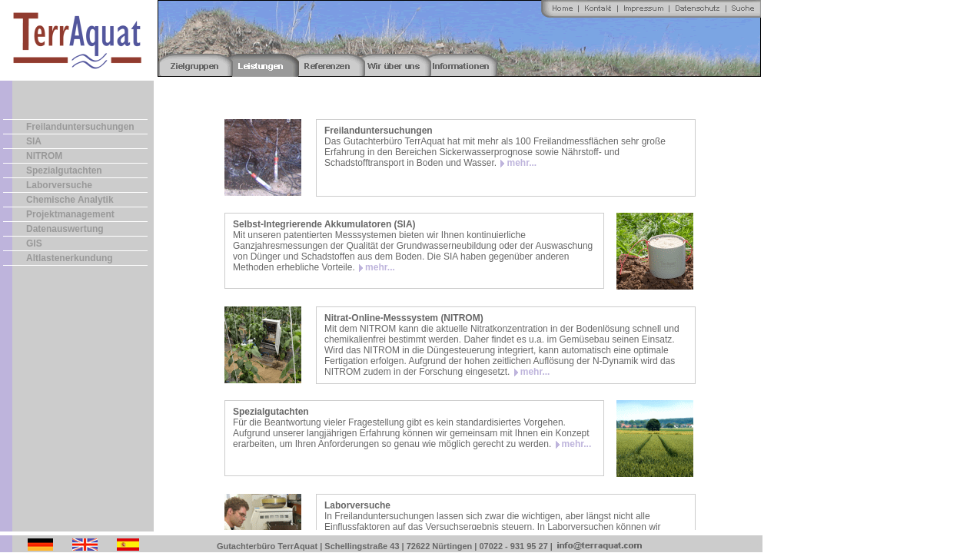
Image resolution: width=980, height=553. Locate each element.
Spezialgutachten (64, 171)
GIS (34, 243)
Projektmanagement (70, 214)
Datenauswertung (65, 229)
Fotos (753, 544)
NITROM (44, 156)
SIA (34, 141)
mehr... (522, 163)
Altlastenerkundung (70, 258)
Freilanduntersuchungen (80, 127)
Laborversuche (59, 185)
